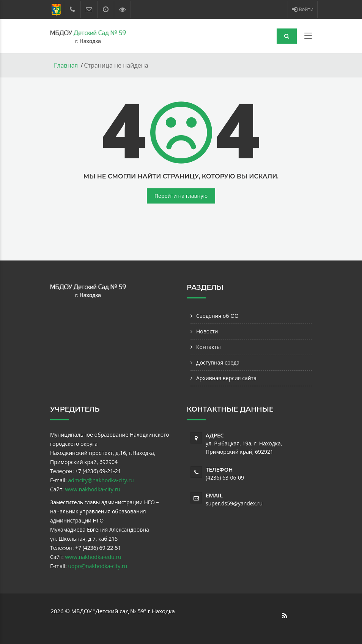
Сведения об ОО (217, 316)
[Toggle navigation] (308, 37)
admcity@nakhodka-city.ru (101, 480)
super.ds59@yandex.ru (234, 503)
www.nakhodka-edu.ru (93, 557)
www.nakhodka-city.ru (92, 489)
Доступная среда (218, 362)
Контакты (209, 347)
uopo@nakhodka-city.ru (98, 566)
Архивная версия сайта (226, 378)
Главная (66, 65)
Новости (207, 331)
